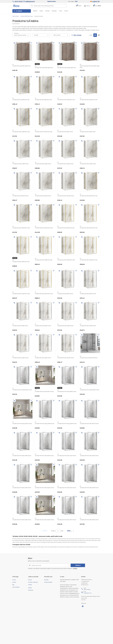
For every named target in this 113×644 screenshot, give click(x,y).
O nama (60, 11)
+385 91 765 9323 (19, 1)
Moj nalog (46, 580)
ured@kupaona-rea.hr (30, 1)
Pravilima (75, 569)
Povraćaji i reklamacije (33, 582)
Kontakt (66, 11)
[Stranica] (58, 531)
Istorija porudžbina (48, 582)
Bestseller (47, 11)
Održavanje (31, 590)
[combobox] (21, 35)
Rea (13, 64)
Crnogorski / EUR (95, 1)
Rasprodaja (54, 11)
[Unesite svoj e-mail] (49, 565)
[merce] (24, 640)
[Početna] (16, 6)
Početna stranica (16, 16)
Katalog (30, 588)
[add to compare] (14, 43)
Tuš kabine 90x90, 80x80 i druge (26, 16)
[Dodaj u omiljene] (31, 43)
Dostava (30, 580)
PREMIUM (35, 11)
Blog (13, 585)
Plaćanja (30, 585)
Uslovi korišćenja (16, 587)
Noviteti (41, 11)
